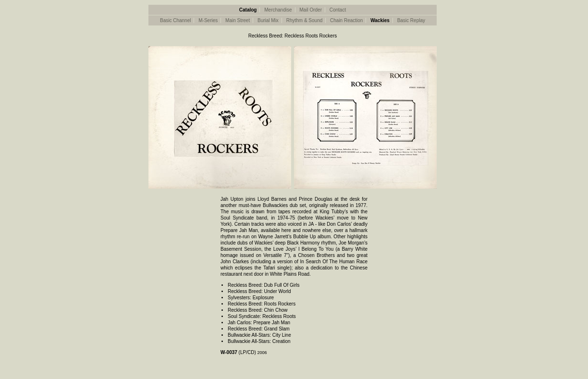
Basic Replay (411, 20)
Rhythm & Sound (305, 20)
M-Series (208, 20)
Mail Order (311, 10)
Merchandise (278, 10)
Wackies (380, 20)
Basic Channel (175, 20)
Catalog (248, 10)
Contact (338, 10)
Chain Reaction (346, 20)
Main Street (238, 20)
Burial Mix (268, 20)
